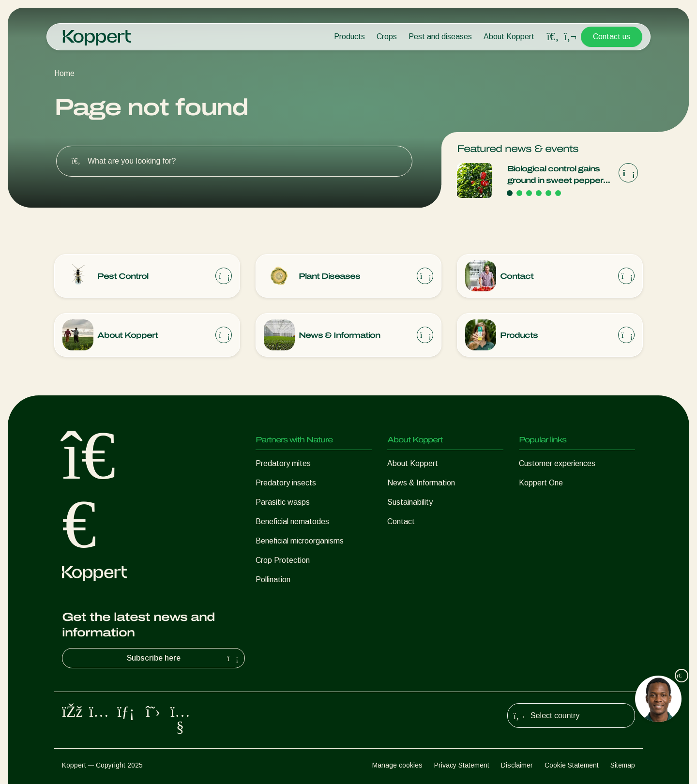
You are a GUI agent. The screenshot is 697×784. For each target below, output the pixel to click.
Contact (401, 521)
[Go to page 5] (548, 193)
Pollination (273, 580)
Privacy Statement (462, 765)
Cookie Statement (572, 765)
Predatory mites (283, 463)
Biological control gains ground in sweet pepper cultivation (555, 175)
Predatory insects (286, 483)
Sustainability (410, 502)
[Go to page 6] (558, 193)
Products (349, 37)
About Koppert (509, 37)
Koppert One (541, 483)
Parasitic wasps (283, 502)
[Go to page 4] (539, 193)
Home (64, 73)
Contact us (612, 37)
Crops (387, 37)
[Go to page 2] (519, 193)
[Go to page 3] (529, 193)
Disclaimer (517, 765)
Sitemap (623, 765)
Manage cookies (397, 765)
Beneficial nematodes (292, 521)
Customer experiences (557, 463)
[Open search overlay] (553, 37)
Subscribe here (184, 658)
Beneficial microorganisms (300, 541)
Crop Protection (283, 560)
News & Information (421, 483)
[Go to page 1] (510, 193)
